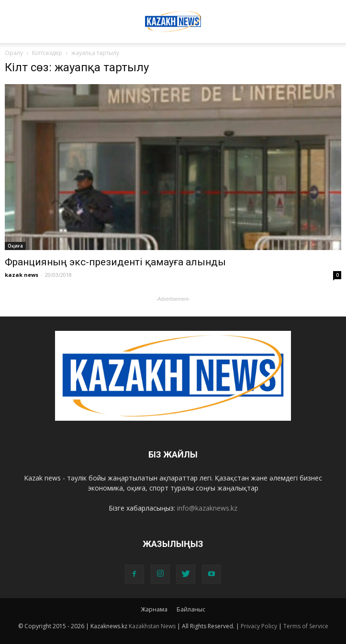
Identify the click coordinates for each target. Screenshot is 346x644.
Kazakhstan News (152, 626)
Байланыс (191, 609)
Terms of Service (306, 626)
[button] (333, 13)
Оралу (14, 53)
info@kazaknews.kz (207, 508)
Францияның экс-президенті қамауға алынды (115, 262)
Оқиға (15, 246)
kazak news (22, 275)
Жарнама (154, 609)
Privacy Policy (259, 626)
